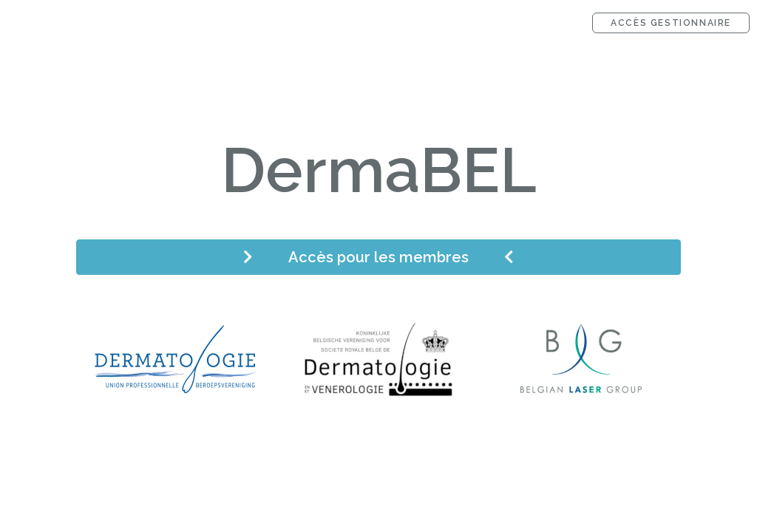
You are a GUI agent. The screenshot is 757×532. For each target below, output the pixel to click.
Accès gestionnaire (671, 23)
